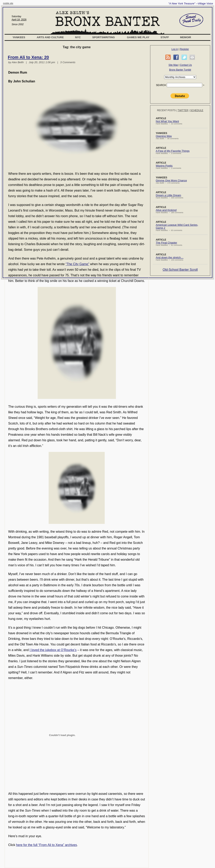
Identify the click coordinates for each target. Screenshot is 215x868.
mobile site (8, 3)
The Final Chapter (166, 243)
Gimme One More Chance (171, 180)
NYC (78, 37)
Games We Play (138, 37)
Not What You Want (167, 121)
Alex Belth (18, 62)
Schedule (197, 110)
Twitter (183, 110)
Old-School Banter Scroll (180, 270)
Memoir (186, 37)
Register (184, 49)
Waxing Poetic (164, 166)
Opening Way (164, 136)
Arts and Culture (50, 37)
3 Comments (68, 62)
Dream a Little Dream (168, 195)
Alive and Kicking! (166, 210)
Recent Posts (166, 110)
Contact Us (186, 65)
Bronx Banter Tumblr (180, 70)
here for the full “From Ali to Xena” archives (46, 845)
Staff (165, 37)
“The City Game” (77, 264)
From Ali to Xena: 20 (28, 57)
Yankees (19, 37)
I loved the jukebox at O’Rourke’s (53, 650)
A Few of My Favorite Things (173, 151)
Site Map (173, 65)
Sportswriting (104, 37)
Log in (175, 49)
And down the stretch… (170, 257)
